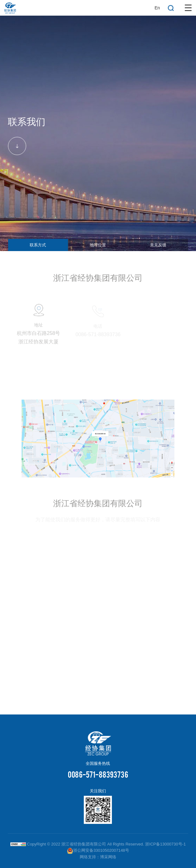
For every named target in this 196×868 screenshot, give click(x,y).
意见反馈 (158, 245)
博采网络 (108, 857)
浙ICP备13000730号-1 (165, 844)
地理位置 (98, 245)
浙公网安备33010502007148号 (98, 850)
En (157, 8)
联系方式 (38, 245)
